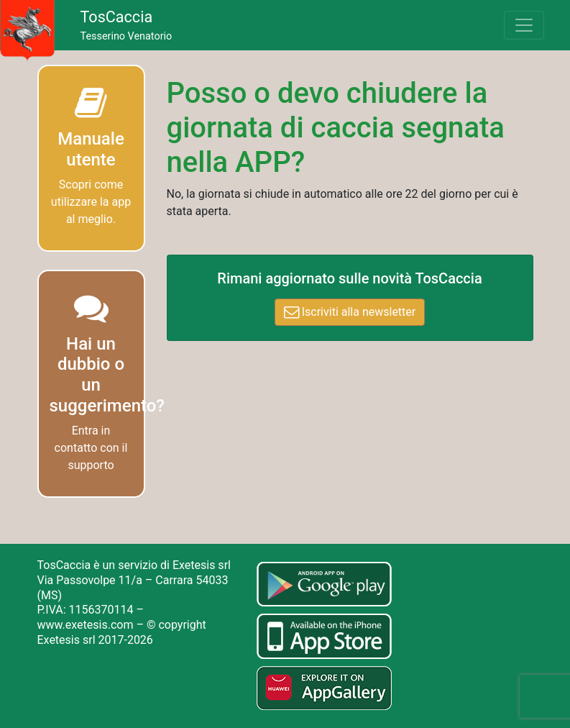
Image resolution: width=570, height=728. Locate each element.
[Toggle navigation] (524, 25)
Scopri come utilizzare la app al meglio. (91, 202)
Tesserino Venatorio (127, 25)
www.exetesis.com (86, 625)
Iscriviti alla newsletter (350, 312)
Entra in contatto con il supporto (91, 448)
